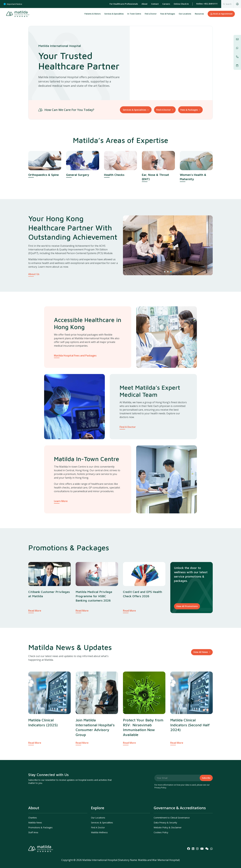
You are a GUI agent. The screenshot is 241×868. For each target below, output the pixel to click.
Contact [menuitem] (155, 4)
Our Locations (185, 14)
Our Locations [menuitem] (98, 818)
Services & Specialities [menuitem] (102, 823)
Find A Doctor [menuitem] (98, 827)
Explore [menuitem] (98, 808)
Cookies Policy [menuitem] (161, 832)
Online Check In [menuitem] (181, 4)
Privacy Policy (160, 788)
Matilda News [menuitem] (35, 823)
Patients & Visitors (93, 14)
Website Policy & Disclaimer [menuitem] (168, 827)
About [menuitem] (144, 4)
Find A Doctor (164, 110)
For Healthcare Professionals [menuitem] (124, 4)
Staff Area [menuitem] (33, 832)
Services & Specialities (114, 14)
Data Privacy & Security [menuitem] (165, 823)
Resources (199, 14)
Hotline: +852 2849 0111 (207, 4)
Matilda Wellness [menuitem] (99, 832)
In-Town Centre (134, 14)
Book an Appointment (221, 14)
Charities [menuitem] (33, 818)
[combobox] (227, 4)
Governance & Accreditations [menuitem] (180, 808)
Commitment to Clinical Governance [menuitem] (172, 818)
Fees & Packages (168, 14)
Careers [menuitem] (166, 4)
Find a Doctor (151, 14)
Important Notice (13, 4)
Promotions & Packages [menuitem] (40, 827)
